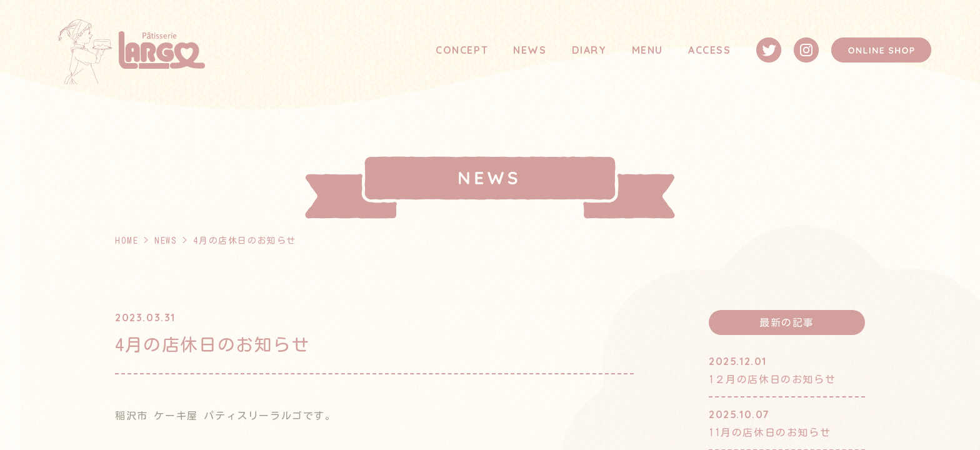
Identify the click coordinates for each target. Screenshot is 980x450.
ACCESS (710, 50)
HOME (127, 241)
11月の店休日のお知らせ (770, 432)
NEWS (530, 50)
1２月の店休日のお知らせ (772, 379)
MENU (647, 50)
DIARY (589, 50)
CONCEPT (462, 50)
